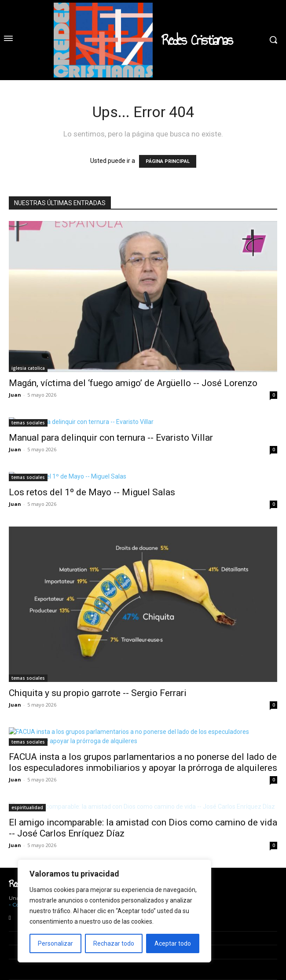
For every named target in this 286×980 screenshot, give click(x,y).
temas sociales (28, 423)
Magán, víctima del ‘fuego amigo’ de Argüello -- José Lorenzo (133, 383)
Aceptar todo (173, 943)
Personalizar (55, 943)
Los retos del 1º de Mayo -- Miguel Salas (92, 492)
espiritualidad (27, 807)
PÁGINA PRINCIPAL (168, 161)
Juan (15, 395)
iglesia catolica (28, 368)
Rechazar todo (114, 943)
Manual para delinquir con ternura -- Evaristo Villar (111, 438)
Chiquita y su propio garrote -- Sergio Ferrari (98, 693)
